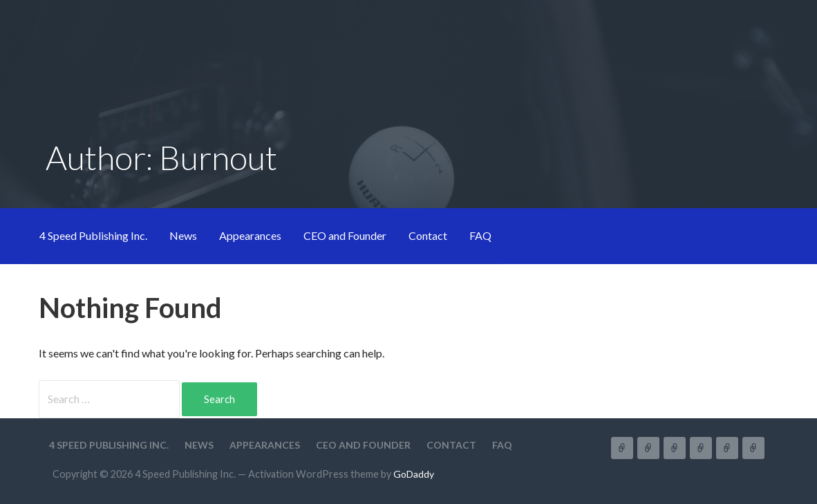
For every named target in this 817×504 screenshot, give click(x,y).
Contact (428, 235)
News (183, 235)
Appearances (250, 235)
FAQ (480, 235)
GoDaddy (414, 474)
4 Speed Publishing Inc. (93, 235)
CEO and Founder (345, 235)
